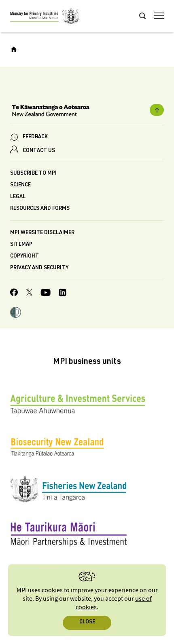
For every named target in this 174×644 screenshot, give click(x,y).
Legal (18, 197)
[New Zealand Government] (87, 112)
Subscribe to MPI (33, 174)
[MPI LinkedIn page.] (63, 294)
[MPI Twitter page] (29, 293)
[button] (16, 313)
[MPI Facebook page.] (14, 293)
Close (87, 622)
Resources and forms (40, 209)
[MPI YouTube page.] (46, 294)
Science (20, 185)
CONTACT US (39, 151)
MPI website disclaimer (42, 233)
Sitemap (21, 245)
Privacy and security (39, 268)
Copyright (24, 257)
